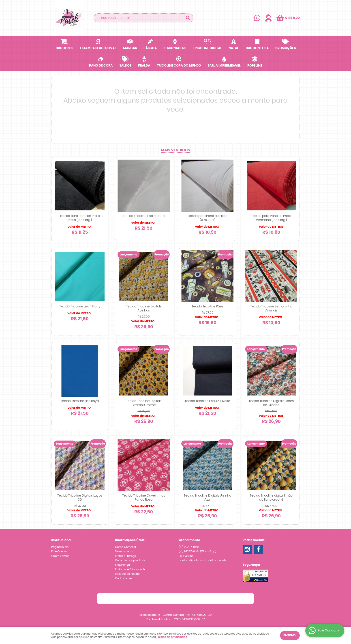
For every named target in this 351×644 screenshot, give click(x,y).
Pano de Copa (101, 66)
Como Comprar (126, 547)
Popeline (255, 66)
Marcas (130, 48)
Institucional (61, 540)
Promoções (286, 48)
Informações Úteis (130, 540)
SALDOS (125, 66)
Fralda (144, 66)
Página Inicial (60, 547)
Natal (234, 48)
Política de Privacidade (130, 569)
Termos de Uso (125, 551)
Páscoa (150, 48)
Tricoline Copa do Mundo (179, 66)
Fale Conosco (60, 551)
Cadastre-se (123, 578)
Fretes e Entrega (126, 556)
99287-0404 (189, 547)
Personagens (175, 48)
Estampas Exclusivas (98, 48)
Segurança (122, 565)
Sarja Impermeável (224, 66)
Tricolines (64, 48)
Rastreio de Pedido (127, 574)
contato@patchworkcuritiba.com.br (203, 560)
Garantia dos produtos (130, 560)
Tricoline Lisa (257, 48)
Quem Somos (60, 556)
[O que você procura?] (188, 18)
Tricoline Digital (207, 48)
